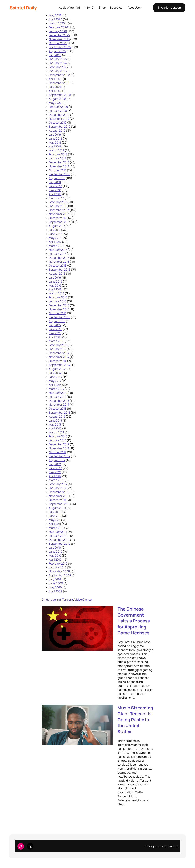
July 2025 (55, 55)
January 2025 (58, 59)
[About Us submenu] (141, 8)
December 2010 (59, 540)
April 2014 (55, 385)
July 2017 (55, 230)
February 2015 (58, 345)
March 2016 (56, 293)
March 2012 (56, 480)
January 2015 (57, 349)
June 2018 (55, 186)
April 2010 (55, 559)
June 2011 (55, 516)
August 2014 (57, 369)
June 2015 (55, 329)
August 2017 (57, 226)
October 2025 (58, 43)
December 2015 (59, 305)
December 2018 (59, 162)
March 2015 (56, 341)
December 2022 (59, 75)
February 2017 (58, 250)
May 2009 (55, 587)
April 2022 (55, 79)
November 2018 (59, 166)
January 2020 (58, 111)
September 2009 (60, 575)
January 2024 (58, 63)
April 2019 (55, 146)
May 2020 (55, 103)
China (46, 600)
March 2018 (56, 198)
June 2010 (56, 552)
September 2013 (59, 413)
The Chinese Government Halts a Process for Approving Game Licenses (134, 621)
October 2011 (57, 500)
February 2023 (58, 67)
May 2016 (55, 285)
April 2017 (55, 242)
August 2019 (57, 131)
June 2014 (55, 377)
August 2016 (57, 274)
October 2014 (58, 361)
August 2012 (57, 460)
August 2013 (57, 416)
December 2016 (59, 258)
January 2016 (58, 301)
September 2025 (60, 47)
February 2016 (58, 297)
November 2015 (59, 309)
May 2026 (55, 15)
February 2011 (58, 532)
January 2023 (58, 71)
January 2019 (58, 158)
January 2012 (57, 488)
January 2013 (57, 440)
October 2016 (58, 266)
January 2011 (57, 536)
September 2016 (60, 270)
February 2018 (58, 202)
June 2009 (56, 583)
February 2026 (58, 27)
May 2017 (55, 238)
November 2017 (59, 214)
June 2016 (56, 281)
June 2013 (55, 420)
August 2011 (57, 508)
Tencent (68, 600)
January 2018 (57, 206)
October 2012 (58, 452)
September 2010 (60, 544)
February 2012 (58, 484)
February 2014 (58, 393)
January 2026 (58, 31)
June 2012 (55, 468)
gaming (56, 600)
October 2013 (58, 409)
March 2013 (56, 432)
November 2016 (59, 262)
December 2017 (59, 210)
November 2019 (59, 119)
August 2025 (57, 51)
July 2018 (55, 182)
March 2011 (56, 528)
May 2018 (55, 190)
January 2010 (58, 567)
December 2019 (59, 115)
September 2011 (59, 504)
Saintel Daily (23, 8)
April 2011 (55, 524)
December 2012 (59, 444)
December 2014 (59, 353)
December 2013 (59, 401)
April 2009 (56, 591)
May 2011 (55, 520)
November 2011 (59, 496)
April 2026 (56, 19)
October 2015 (58, 313)
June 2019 (56, 138)
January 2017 (57, 254)
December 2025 (59, 35)
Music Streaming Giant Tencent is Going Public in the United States (135, 720)
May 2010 (55, 555)
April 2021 (55, 91)
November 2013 (59, 405)
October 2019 (58, 123)
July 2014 (55, 373)
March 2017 (56, 246)
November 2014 (59, 357)
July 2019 (55, 134)
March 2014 (56, 389)
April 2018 (55, 194)
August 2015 (57, 321)
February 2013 (58, 436)
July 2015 (55, 325)
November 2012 (59, 448)
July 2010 (55, 548)
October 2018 (58, 170)
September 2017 (59, 222)
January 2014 (57, 397)
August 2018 (57, 178)
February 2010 (58, 563)
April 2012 (55, 476)
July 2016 (55, 277)
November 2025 (59, 39)
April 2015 (55, 337)
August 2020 (57, 99)
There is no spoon (169, 8)
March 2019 (56, 150)
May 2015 (55, 333)
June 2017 (55, 234)
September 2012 (59, 456)
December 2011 (59, 492)
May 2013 (55, 424)
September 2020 (60, 95)
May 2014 (55, 381)
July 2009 (55, 579)
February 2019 (58, 154)
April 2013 (55, 428)
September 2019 (60, 127)
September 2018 (59, 174)
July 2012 (55, 464)
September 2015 (59, 317)
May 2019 (55, 142)
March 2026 (57, 23)
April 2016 (55, 289)
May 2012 (55, 472)
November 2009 (59, 571)
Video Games (83, 600)
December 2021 (59, 83)
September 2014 (59, 365)
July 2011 (55, 512)
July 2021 (55, 87)
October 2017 (57, 218)
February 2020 (58, 107)
